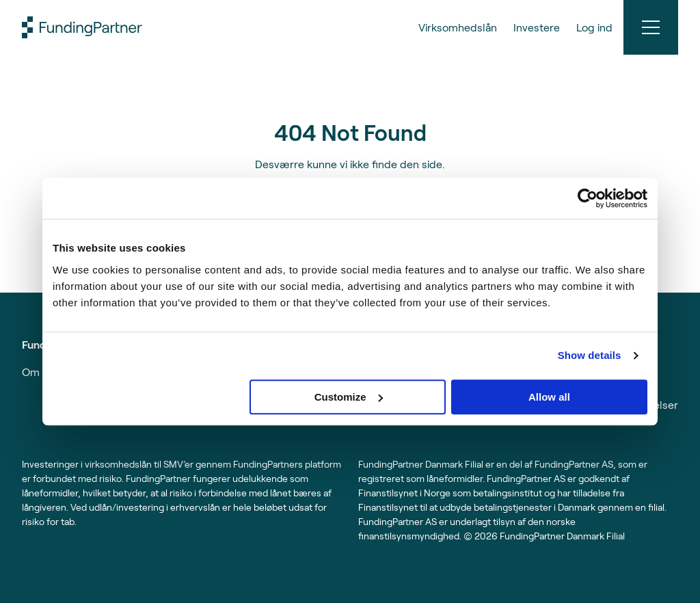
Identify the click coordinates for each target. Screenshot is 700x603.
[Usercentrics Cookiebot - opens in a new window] (588, 198)
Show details (590, 355)
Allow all (549, 397)
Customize (349, 397)
